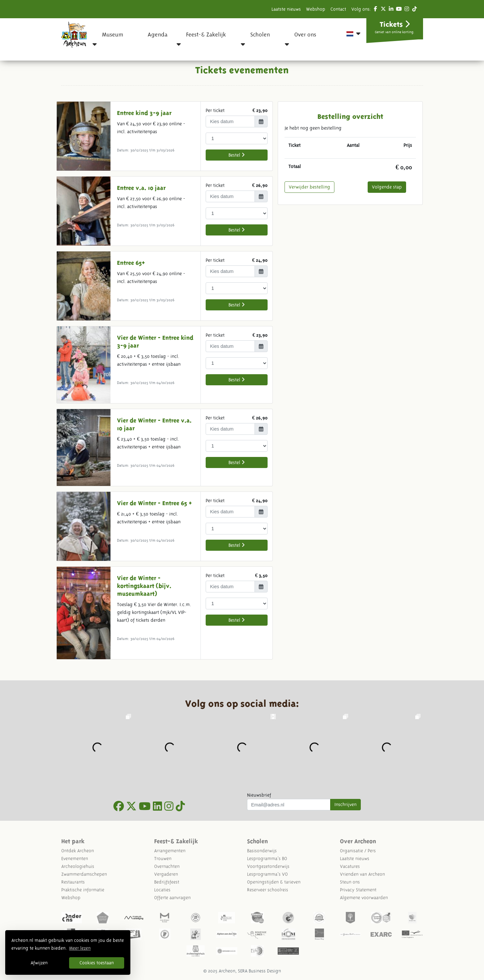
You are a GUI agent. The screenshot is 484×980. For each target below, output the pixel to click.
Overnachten (167, 866)
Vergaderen (166, 874)
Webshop (316, 9)
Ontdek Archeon (78, 851)
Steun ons (350, 882)
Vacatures (350, 866)
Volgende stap (387, 187)
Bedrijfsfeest (167, 882)
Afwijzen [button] (39, 963)
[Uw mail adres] (289, 805)
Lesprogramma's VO (267, 874)
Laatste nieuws (286, 9)
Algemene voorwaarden (364, 898)
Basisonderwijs (262, 851)
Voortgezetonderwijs (268, 866)
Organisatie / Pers (358, 851)
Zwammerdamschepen (84, 874)
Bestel (237, 155)
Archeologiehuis (78, 866)
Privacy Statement (358, 890)
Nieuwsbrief (259, 795)
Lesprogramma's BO (267, 859)
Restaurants (73, 882)
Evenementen (75, 859)
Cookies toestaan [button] (97, 963)
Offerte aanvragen (172, 898)
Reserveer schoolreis (268, 890)
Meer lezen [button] (80, 948)
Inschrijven (345, 804)
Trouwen (163, 859)
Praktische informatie (83, 890)
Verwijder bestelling (309, 187)
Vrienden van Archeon (362, 874)
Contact (338, 9)
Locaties (162, 890)
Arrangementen (170, 851)
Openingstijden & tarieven (274, 882)
